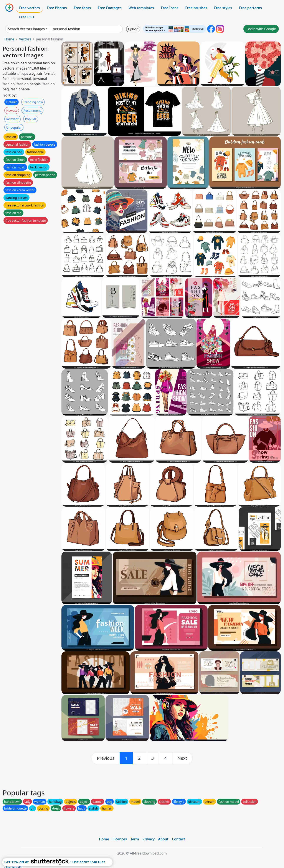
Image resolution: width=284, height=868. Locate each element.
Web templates (141, 8)
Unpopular (14, 127)
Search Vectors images (26, 29)
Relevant (12, 119)
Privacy (149, 839)
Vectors (25, 39)
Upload (133, 29)
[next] (182, 758)
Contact (179, 839)
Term (135, 839)
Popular (31, 119)
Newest (12, 111)
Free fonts (82, 8)
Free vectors (29, 8)
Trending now (33, 102)
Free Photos (57, 8)
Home (9, 39)
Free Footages (110, 8)
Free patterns (250, 8)
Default (12, 102)
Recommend (32, 111)
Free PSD (26, 17)
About (163, 839)
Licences (120, 839)
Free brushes (196, 8)
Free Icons (170, 8)
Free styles (223, 8)
